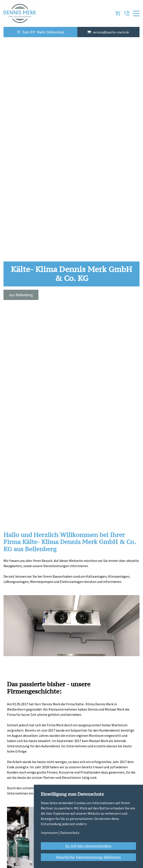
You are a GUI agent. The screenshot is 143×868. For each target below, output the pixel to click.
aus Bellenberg (21, 295)
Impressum (49, 833)
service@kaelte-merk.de (111, 32)
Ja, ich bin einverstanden (88, 846)
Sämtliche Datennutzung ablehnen (88, 857)
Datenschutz (70, 833)
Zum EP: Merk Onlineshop (40, 32)
